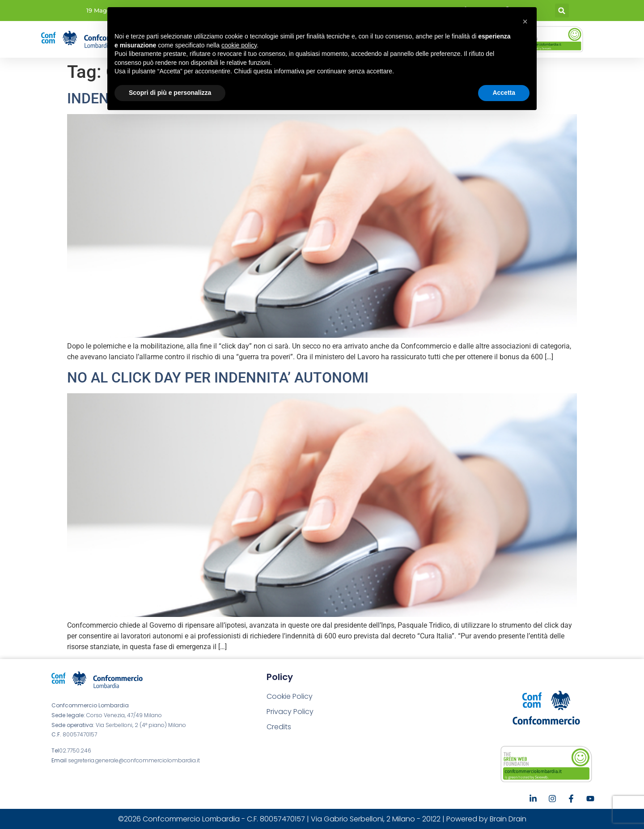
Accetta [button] (504, 93)
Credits (279, 727)
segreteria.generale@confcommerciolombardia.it (134, 760)
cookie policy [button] (239, 45)
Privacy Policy (290, 712)
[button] (562, 11)
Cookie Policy (290, 696)
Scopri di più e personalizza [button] (170, 93)
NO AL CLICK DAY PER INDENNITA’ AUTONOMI (218, 378)
